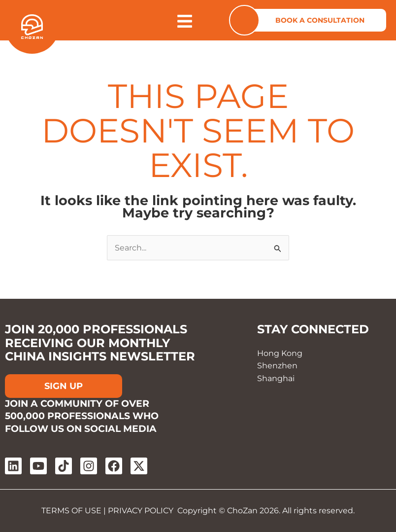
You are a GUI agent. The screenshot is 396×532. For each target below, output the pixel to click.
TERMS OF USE (71, 511)
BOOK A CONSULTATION (320, 20)
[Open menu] (185, 21)
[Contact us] (244, 20)
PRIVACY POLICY (141, 511)
